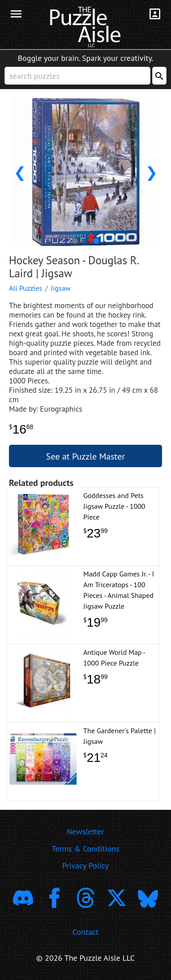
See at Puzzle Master (85, 456)
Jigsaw (61, 288)
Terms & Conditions (85, 849)
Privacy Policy (85, 866)
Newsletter (85, 832)
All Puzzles (26, 288)
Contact (85, 932)
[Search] (159, 76)
